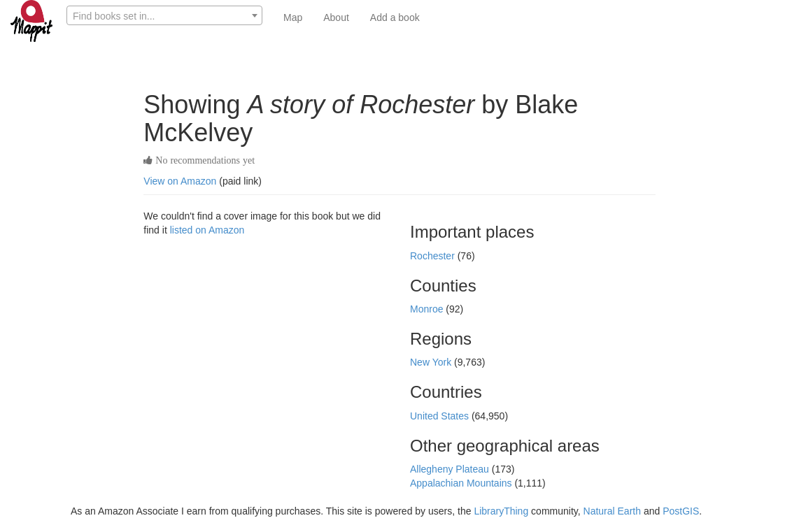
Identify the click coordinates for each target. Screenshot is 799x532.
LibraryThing (501, 511)
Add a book (395, 17)
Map (293, 17)
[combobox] (164, 15)
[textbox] (164, 16)
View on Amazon (180, 181)
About (336, 17)
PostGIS (681, 511)
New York (432, 362)
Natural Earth (612, 511)
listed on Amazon (207, 230)
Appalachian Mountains (462, 483)
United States (441, 416)
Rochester (434, 256)
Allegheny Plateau (451, 469)
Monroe (428, 309)
